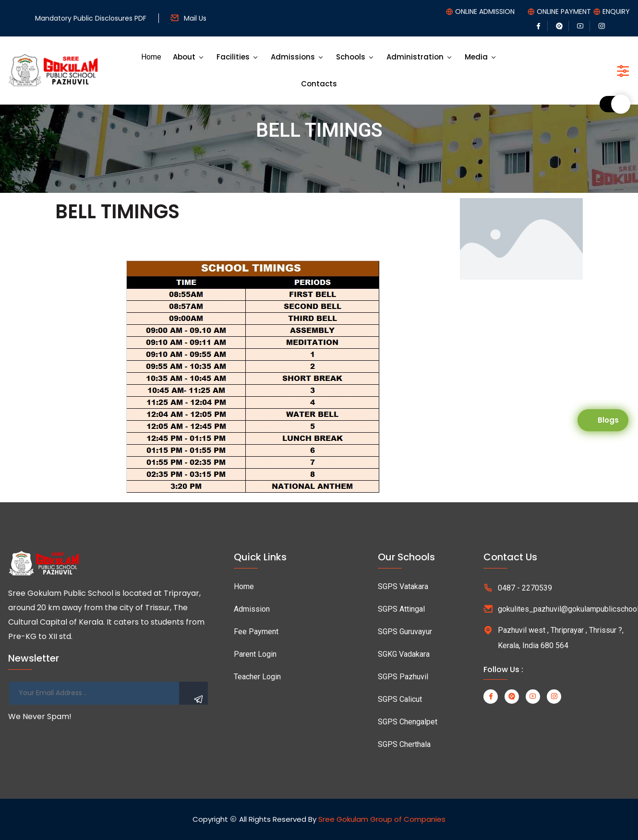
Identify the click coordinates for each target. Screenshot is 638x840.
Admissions (293, 57)
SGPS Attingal (401, 609)
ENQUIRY (616, 12)
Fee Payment (256, 632)
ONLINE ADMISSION (485, 12)
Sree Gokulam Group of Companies (382, 819)
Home (151, 57)
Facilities (233, 57)
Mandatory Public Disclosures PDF (91, 18)
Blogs (608, 420)
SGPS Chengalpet (408, 722)
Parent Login (255, 654)
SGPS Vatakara (403, 586)
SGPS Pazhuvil (403, 677)
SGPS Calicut (400, 699)
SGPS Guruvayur (405, 632)
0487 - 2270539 (525, 588)
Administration (415, 57)
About (184, 57)
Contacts (319, 84)
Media (476, 57)
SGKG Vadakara (404, 654)
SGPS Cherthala (404, 744)
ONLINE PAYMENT (564, 12)
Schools (351, 57)
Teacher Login (257, 677)
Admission (252, 609)
